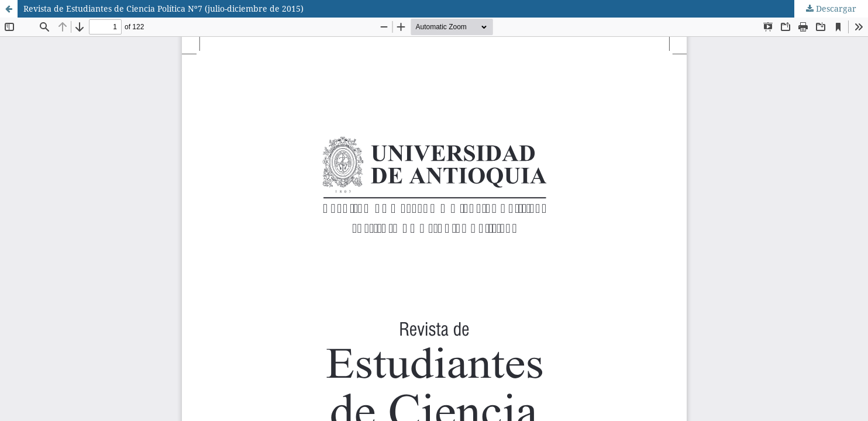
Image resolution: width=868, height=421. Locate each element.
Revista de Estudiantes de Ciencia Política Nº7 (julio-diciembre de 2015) (163, 8)
